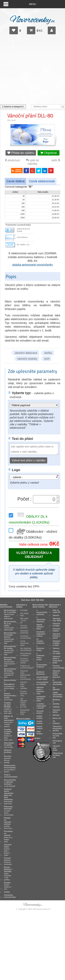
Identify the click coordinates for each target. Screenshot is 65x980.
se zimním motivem (40, 641)
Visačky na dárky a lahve (8, 735)
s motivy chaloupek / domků (41, 706)
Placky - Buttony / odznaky (8, 873)
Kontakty (24, 610)
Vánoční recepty (56, 625)
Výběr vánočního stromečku (57, 695)
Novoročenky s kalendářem (10, 685)
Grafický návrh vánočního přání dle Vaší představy (9, 796)
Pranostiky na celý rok (58, 736)
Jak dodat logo (24, 614)
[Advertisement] (32, 71)
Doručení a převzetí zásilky (24, 661)
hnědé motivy (40, 717)
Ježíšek (56, 707)
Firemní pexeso (8, 861)
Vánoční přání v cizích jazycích (56, 674)
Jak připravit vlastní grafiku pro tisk (24, 703)
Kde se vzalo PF (57, 611)
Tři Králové (56, 722)
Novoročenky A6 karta (10, 662)
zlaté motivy (40, 733)
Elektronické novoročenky (10, 769)
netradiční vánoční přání (41, 699)
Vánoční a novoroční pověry (57, 728)
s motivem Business (41, 672)
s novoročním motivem (42, 612)
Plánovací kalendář (9, 811)
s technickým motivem (42, 665)
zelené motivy (40, 727)
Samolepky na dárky (9, 745)
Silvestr (56, 715)
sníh (47, 359)
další (56, 160)
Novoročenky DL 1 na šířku (10, 614)
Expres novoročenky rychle (10, 697)
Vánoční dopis (8, 850)
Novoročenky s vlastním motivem (10, 783)
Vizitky (7, 892)
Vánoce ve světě (56, 652)
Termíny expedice (24, 627)
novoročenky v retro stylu (42, 678)
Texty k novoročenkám (11, 776)
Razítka (7, 886)
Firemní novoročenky (59, 667)
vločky (48, 353)
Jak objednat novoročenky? (26, 649)
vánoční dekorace (26, 353)
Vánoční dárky (56, 711)
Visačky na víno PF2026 (8, 708)
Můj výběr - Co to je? (24, 620)
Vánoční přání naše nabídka (24, 685)
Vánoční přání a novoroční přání (57, 660)
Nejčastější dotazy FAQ (25, 712)
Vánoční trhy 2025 (57, 619)
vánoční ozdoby (27, 359)
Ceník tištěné (16, 181)
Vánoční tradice (56, 630)
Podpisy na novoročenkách (27, 667)
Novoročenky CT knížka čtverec (10, 638)
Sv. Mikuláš (56, 688)
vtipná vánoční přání (40, 627)
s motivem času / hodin (40, 656)
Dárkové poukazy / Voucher (8, 756)
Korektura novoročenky (26, 637)
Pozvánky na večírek (8, 836)
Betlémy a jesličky (56, 702)
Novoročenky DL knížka (10, 650)
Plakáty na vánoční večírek (8, 823)
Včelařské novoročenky (10, 896)
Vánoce (56, 648)
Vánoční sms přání (56, 748)
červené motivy (40, 712)
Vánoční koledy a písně (57, 636)
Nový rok (57, 718)
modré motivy (40, 722)
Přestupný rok (57, 742)
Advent (56, 615)
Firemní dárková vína (24, 693)
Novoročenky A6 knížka (10, 673)
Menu (32, 4)
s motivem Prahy (40, 648)
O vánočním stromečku (57, 682)
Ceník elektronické (42, 181)
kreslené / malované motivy (41, 634)
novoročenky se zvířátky (42, 683)
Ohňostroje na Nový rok (58, 755)
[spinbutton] (45, 499)
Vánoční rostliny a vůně (56, 643)
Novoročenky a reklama (26, 654)
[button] (58, 497)
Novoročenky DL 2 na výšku (10, 626)
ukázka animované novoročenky (32, 265)
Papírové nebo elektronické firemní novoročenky (26, 675)
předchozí (12, 160)
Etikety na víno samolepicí (9, 721)
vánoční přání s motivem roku (40, 690)
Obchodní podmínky (24, 632)
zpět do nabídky (32, 162)
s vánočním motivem (41, 619)
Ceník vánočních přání (24, 643)
